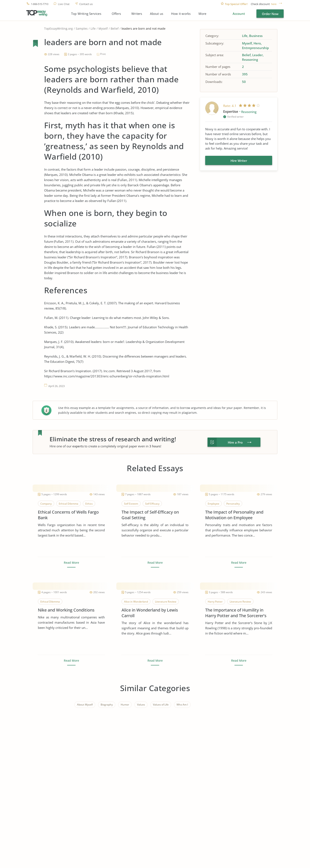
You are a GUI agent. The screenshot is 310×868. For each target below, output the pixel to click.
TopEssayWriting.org (58, 29)
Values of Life (161, 705)
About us (157, 14)
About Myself (85, 705)
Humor (125, 705)
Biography (107, 705)
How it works (181, 14)
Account (239, 14)
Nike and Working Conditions (66, 610)
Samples (82, 29)
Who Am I (182, 705)
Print (103, 54)
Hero (257, 43)
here (274, 4)
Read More (71, 563)
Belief (115, 29)
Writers (137, 14)
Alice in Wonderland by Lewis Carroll (150, 613)
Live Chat (64, 4)
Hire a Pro (235, 442)
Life (93, 29)
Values (141, 705)
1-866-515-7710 (40, 4)
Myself (103, 29)
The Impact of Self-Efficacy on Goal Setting (150, 515)
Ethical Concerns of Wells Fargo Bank (68, 515)
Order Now (270, 14)
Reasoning (250, 60)
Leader (257, 55)
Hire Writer (239, 161)
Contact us (86, 4)
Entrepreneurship (255, 48)
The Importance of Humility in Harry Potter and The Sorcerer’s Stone (236, 613)
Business (256, 36)
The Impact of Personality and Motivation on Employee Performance (234, 515)
